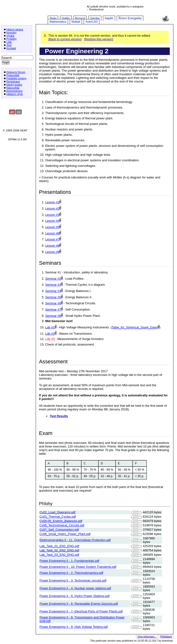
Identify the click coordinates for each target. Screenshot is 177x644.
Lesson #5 (52, 227)
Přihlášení (166, 636)
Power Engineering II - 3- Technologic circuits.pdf (73, 580)
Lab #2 (50, 334)
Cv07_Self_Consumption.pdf (59, 530)
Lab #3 (50, 339)
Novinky (11, 32)
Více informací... (147, 636)
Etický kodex (14, 85)
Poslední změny (16, 78)
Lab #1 (50, 327)
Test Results (59, 416)
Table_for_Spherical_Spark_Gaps (135, 327)
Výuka (10, 36)
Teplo (53, 18)
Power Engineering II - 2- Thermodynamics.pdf (71, 573)
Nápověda (13, 88)
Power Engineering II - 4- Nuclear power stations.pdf (75, 588)
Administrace (14, 91)
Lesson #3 (52, 215)
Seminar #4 (53, 291)
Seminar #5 (53, 297)
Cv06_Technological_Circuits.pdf (62, 525)
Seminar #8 (53, 316)
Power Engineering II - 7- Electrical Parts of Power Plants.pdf (81, 611)
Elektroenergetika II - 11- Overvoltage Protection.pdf (75, 540)
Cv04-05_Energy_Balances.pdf (61, 521)
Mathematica (58, 22)
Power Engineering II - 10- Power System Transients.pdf (78, 567)
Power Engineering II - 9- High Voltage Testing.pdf (74, 627)
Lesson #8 (52, 246)
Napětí (109, 18)
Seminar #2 (53, 279)
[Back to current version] (65, 39)
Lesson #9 (52, 252)
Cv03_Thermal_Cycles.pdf (58, 517)
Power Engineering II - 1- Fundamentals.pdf (69, 561)
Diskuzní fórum (16, 72)
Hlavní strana (15, 29)
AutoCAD (92, 22)
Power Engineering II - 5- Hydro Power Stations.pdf (75, 596)
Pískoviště (13, 75)
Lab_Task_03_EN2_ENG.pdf (59, 555)
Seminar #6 (53, 303)
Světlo (66, 18)
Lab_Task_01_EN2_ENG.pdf (59, 546)
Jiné (9, 45)
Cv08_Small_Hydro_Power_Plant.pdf (65, 534)
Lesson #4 (52, 221)
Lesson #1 (52, 202)
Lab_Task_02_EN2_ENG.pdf (59, 550)
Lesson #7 (52, 239)
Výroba (95, 18)
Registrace (13, 81)
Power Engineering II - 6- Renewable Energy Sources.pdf (79, 604)
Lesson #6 (52, 233)
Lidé (9, 42)
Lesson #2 (52, 208)
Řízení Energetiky (130, 18)
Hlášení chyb (14, 94)
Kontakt (11, 48)
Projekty (11, 39)
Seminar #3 (53, 285)
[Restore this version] (99, 39)
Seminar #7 (53, 309)
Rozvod (80, 18)
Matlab (76, 22)
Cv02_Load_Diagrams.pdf (58, 512)
